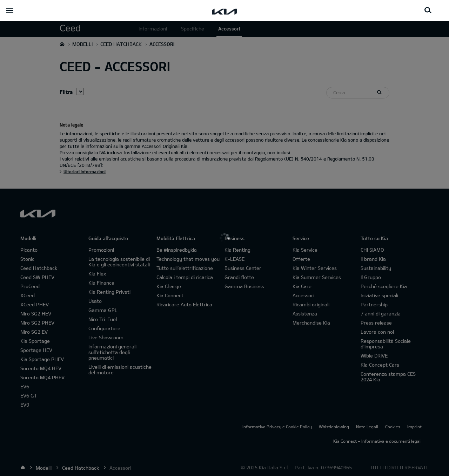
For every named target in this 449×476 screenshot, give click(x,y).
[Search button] (428, 11)
